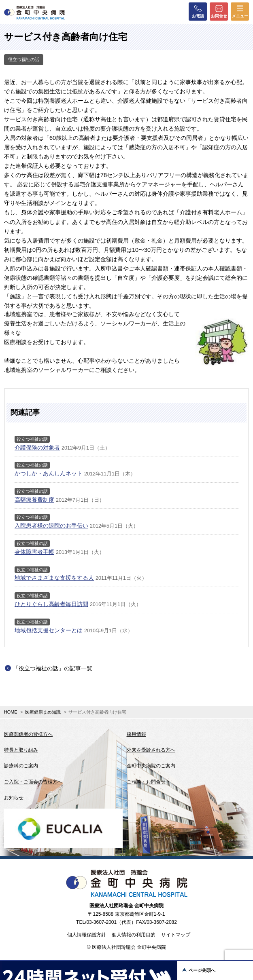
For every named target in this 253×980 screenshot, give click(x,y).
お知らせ (14, 798)
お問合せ (219, 11)
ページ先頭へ (202, 970)
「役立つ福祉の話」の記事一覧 (53, 668)
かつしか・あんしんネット (49, 473)
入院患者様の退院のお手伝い (51, 526)
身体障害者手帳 (34, 552)
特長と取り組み (21, 750)
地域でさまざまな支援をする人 (54, 578)
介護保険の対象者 (37, 448)
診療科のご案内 (21, 766)
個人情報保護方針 (87, 935)
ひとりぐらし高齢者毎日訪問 (51, 604)
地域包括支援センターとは (49, 630)
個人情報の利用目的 (134, 935)
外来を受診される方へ (151, 750)
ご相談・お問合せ (146, 782)
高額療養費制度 (34, 500)
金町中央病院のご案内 (151, 766)
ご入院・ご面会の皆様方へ (33, 782)
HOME (11, 712)
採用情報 (136, 734)
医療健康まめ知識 (43, 712)
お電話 (198, 11)
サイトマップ (176, 935)
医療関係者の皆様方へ (28, 734)
